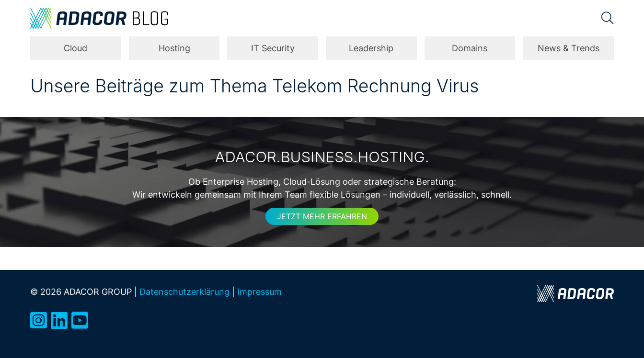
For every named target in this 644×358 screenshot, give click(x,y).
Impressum (259, 291)
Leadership (371, 48)
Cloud (75, 48)
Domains (470, 48)
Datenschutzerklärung (184, 291)
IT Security (273, 48)
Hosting (174, 48)
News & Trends (569, 48)
